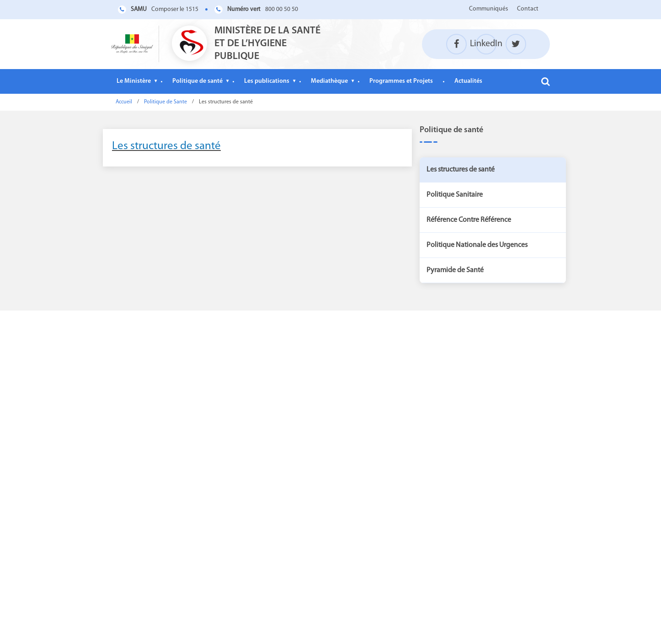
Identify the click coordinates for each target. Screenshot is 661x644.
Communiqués (488, 9)
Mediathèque (329, 81)
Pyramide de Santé (455, 270)
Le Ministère (134, 81)
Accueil (124, 102)
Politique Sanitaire (455, 195)
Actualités (468, 81)
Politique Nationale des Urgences (477, 245)
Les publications (267, 81)
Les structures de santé (166, 146)
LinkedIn (486, 44)
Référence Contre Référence (469, 220)
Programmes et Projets (401, 81)
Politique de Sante (165, 102)
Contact (528, 9)
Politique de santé (197, 81)
